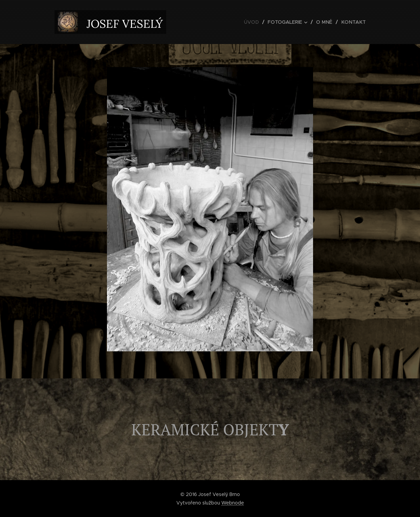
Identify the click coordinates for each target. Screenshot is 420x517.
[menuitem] (257, 22)
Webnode (233, 503)
